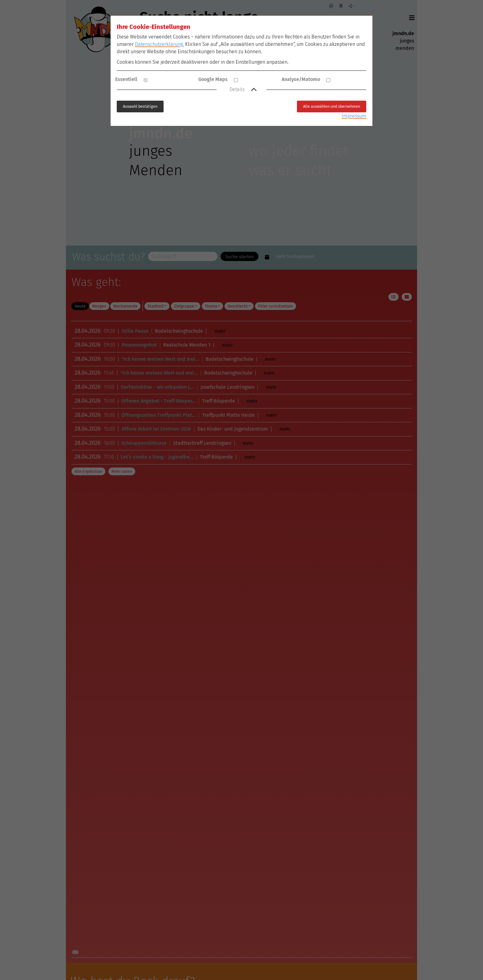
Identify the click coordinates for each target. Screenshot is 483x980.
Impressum (354, 116)
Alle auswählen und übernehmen (332, 106)
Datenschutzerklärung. (159, 44)
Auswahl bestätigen (140, 106)
